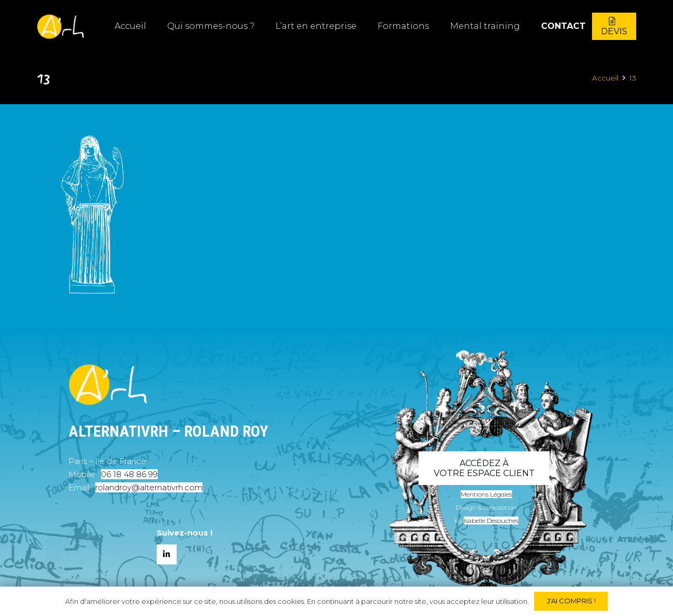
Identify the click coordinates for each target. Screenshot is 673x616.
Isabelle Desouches (491, 521)
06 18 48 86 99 (129, 474)
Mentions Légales (486, 494)
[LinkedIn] (167, 554)
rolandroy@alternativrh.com (149, 487)
